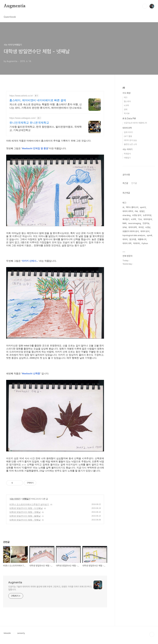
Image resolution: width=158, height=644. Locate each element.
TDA (140, 219)
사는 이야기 (15, 499)
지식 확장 (127, 93)
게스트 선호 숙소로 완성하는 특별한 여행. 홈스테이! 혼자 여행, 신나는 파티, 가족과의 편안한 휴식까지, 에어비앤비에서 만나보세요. (46, 106)
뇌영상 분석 (137, 215)
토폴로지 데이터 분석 (131, 231)
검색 (145, 6)
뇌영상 (148, 227)
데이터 (125, 239)
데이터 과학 (127, 243)
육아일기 (126, 219)
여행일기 (26, 499)
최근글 (125, 183)
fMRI (125, 223)
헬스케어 (127, 101)
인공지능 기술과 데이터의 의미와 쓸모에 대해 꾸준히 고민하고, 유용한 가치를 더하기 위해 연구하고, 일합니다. (50, 588)
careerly (21, 633)
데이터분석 (148, 219)
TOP (152, 634)
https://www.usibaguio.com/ (23, 118)
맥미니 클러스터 (132, 207)
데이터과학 (127, 128)
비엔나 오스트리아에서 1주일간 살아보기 (29, 504)
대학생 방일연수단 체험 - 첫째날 (25, 520)
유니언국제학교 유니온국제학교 (29, 123)
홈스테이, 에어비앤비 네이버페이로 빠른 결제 (38, 100)
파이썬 (141, 227)
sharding (127, 215)
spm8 (150, 235)
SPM (125, 227)
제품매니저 (142, 239)
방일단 (142, 211)
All (124, 88)
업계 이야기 (128, 132)
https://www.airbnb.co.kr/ (21, 96)
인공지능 (146, 223)
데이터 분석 (145, 231)
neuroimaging (135, 223)
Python (145, 243)
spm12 (143, 207)
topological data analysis (134, 235)
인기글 (134, 183)
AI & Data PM (129, 118)
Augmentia (15, 6)
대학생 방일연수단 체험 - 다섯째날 (26, 508)
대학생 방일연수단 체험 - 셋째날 (25, 512)
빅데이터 (137, 243)
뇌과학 (126, 105)
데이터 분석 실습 (130, 140)
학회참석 (127, 154)
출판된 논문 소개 (130, 144)
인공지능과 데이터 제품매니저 (135, 123)
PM (136, 211)
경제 (126, 109)
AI (123, 207)
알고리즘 (133, 239)
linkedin (7, 633)
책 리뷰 (127, 113)
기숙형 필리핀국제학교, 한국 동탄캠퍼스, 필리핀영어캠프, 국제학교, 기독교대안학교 (46, 128)
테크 (126, 97)
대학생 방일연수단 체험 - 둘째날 (25, 516)
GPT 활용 (128, 136)
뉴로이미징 (147, 215)
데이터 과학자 (128, 211)
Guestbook (10, 17)
